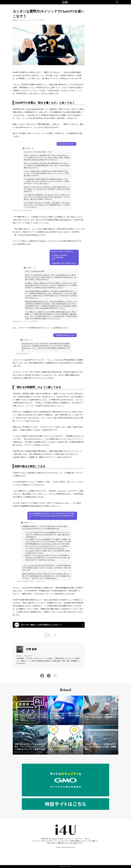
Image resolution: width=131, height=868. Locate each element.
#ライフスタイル (67, 724)
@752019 (22, 663)
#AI (25, 20)
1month (114, 16)
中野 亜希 (21, 20)
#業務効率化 (42, 20)
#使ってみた (35, 20)
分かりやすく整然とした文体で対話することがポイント (41, 625)
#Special (29, 20)
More (105, 75)
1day (95, 16)
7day (105, 16)
